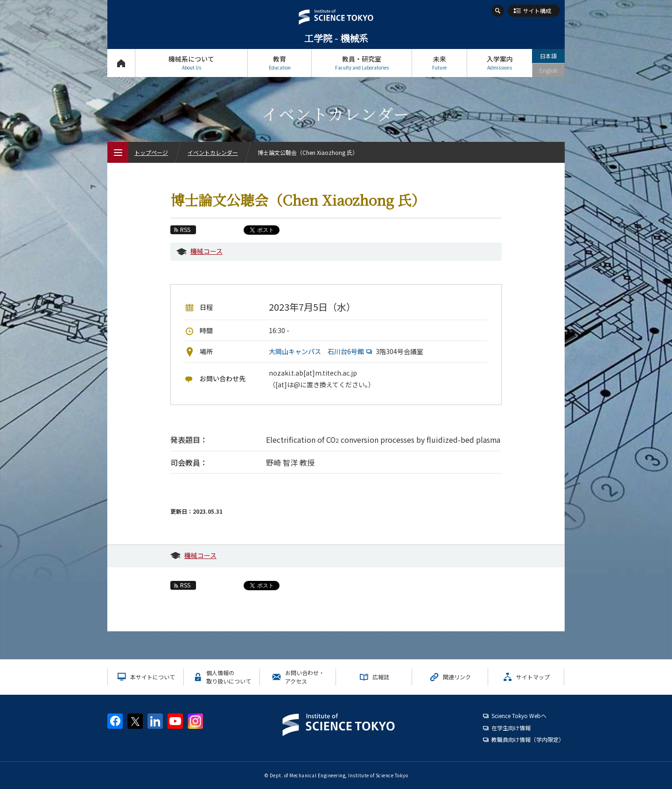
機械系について (191, 63)
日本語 (548, 56)
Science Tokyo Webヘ (519, 716)
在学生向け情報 (511, 728)
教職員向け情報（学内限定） (528, 739)
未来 (439, 63)
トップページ (121, 63)
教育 (280, 63)
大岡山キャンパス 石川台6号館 (322, 351)
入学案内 (500, 63)
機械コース (206, 251)
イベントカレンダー (213, 152)
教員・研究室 (362, 63)
